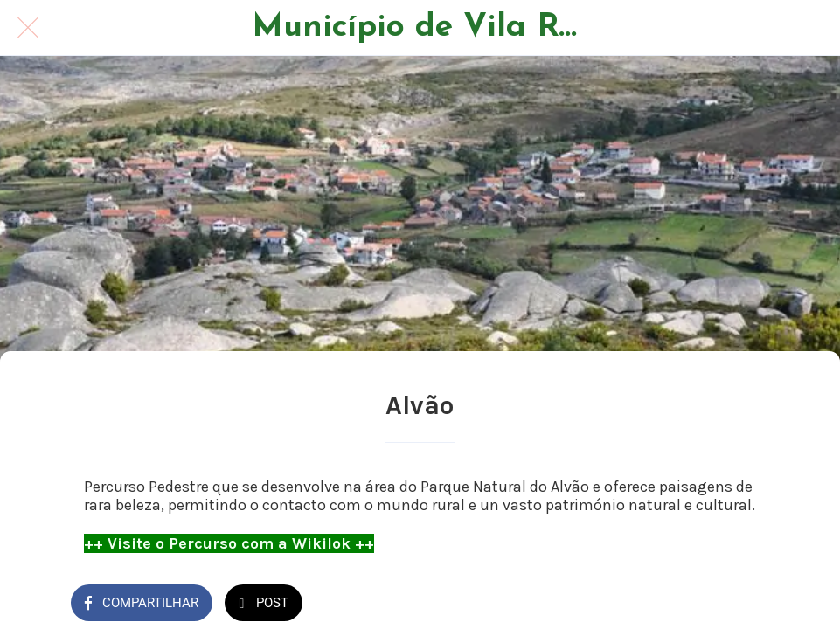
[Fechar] (28, 28)
